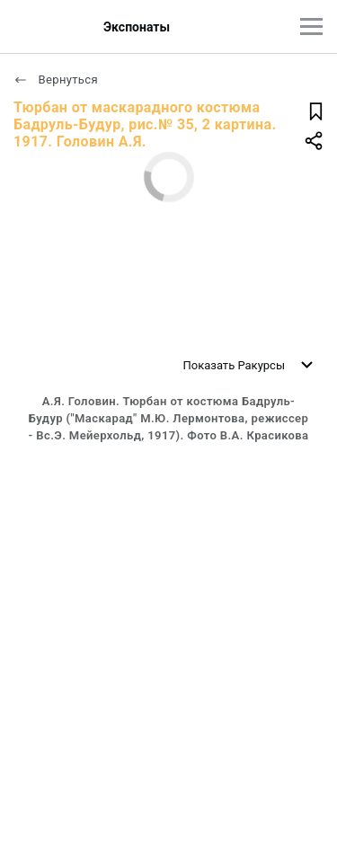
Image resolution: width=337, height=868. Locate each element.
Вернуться (56, 80)
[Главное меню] (311, 27)
